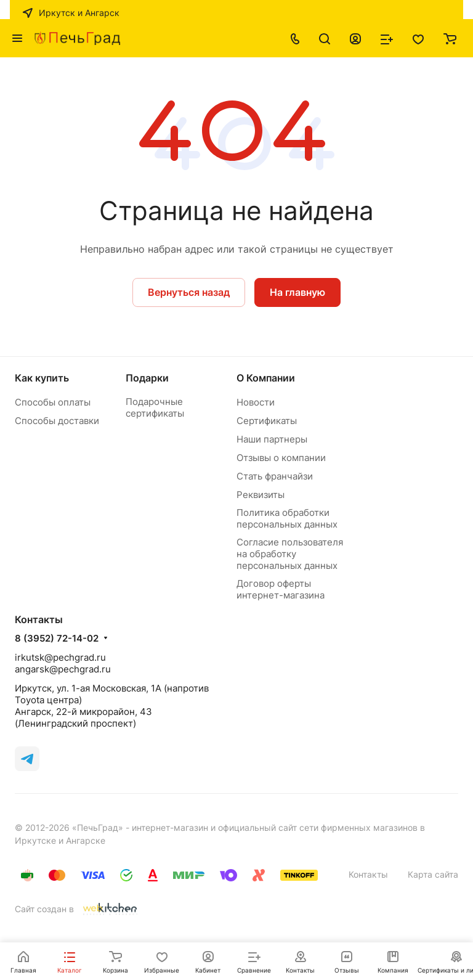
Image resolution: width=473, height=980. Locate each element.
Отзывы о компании (281, 458)
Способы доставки (57, 421)
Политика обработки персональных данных (287, 518)
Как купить (42, 378)
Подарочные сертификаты (155, 407)
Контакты (368, 874)
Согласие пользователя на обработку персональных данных (290, 554)
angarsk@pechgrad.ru (63, 669)
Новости (256, 402)
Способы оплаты (53, 402)
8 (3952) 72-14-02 (57, 639)
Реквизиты (261, 495)
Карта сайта (433, 874)
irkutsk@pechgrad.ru (60, 657)
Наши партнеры (272, 439)
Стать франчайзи (275, 476)
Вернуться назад (189, 292)
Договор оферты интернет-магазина (281, 589)
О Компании (266, 378)
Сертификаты (267, 421)
